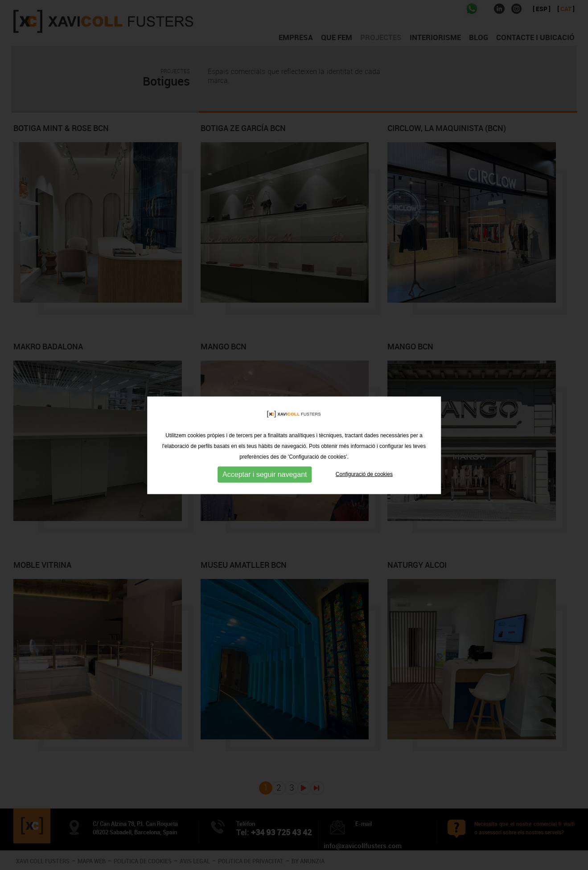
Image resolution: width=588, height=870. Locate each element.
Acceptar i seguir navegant (265, 481)
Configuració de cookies (364, 481)
